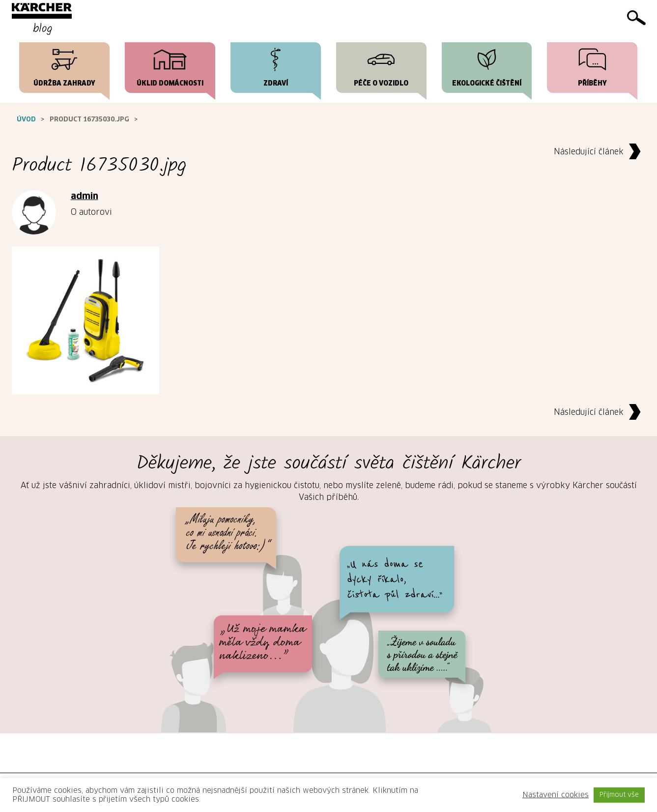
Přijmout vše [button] (619, 795)
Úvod (26, 120)
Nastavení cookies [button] (556, 795)
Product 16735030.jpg (89, 120)
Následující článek (600, 152)
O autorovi (91, 212)
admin (85, 197)
